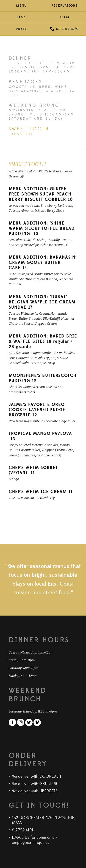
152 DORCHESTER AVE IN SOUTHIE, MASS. (44, 820)
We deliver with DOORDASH (36, 777)
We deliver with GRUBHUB (35, 784)
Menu (21, 6)
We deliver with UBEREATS (35, 791)
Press (21, 29)
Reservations (65, 6)
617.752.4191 (65, 29)
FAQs (21, 17)
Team (65, 17)
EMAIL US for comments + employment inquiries (35, 840)
